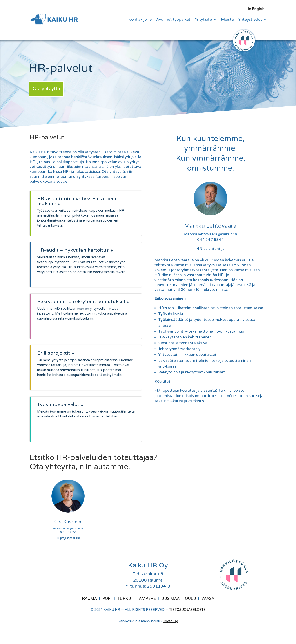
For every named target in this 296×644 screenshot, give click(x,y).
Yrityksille (203, 20)
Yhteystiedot (250, 20)
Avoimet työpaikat (173, 20)
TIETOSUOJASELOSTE (187, 610)
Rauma (89, 599)
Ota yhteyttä (46, 89)
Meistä (227, 20)
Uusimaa (170, 599)
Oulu (190, 599)
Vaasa (208, 599)
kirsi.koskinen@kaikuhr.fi (68, 529)
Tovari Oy (170, 621)
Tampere (146, 599)
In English (256, 9)
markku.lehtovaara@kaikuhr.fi (210, 234)
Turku (124, 599)
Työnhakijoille (139, 20)
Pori (107, 599)
